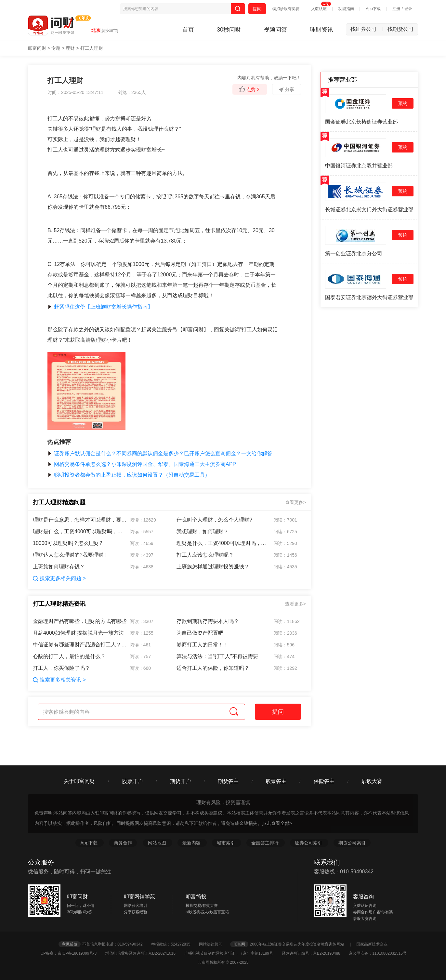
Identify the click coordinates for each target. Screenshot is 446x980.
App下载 (373, 9)
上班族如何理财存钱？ (59, 567)
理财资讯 (321, 30)
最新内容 (192, 843)
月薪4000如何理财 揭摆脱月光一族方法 (78, 633)
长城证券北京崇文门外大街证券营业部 (369, 210)
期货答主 (228, 781)
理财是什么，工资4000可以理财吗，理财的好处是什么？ (80, 531)
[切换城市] (109, 31)
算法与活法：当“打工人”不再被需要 (217, 656)
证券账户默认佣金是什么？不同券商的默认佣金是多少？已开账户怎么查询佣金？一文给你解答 (160, 453)
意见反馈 (70, 944)
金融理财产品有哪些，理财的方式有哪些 (80, 621)
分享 (287, 89)
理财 (70, 48)
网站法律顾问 (214, 944)
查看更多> (295, 502)
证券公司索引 (309, 843)
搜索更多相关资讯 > (59, 680)
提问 (257, 9)
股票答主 (276, 781)
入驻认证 (319, 9)
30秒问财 (229, 30)
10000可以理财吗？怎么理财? (67, 543)
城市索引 (227, 843)
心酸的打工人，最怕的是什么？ (69, 656)
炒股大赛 (372, 781)
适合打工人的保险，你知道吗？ (213, 668)
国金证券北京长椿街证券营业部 (361, 122)
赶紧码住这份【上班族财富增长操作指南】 (100, 307)
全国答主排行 (266, 843)
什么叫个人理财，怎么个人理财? (214, 520)
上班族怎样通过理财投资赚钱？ (213, 567)
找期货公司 (400, 29)
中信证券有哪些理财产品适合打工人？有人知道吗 (80, 645)
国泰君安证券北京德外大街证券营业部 (369, 297)
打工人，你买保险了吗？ (61, 668)
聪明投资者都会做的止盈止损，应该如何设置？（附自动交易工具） (129, 475)
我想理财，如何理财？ (203, 531)
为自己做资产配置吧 (200, 633)
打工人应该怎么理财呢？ (205, 555)
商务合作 (123, 843)
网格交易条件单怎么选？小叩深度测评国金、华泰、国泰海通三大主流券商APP (142, 464)
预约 (403, 103)
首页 (188, 30)
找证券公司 (367, 29)
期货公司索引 (352, 843)
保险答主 (324, 781)
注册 (396, 9)
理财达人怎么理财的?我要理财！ (71, 555)
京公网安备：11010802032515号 (378, 953)
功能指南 (346, 9)
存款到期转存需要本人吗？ (208, 621)
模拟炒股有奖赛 (286, 9)
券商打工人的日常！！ (203, 645)
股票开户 (132, 781)
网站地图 (158, 843)
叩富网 (239, 944)
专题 (56, 48)
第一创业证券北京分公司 (354, 253)
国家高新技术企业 (372, 944)
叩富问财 (37, 48)
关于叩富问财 (79, 781)
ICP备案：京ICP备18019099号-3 (72, 953)
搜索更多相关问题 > (59, 578)
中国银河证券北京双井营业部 (359, 166)
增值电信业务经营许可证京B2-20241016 (144, 953)
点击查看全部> (277, 823)
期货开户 (180, 781)
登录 (408, 9)
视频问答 (275, 30)
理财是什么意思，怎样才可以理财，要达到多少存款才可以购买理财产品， (80, 520)
